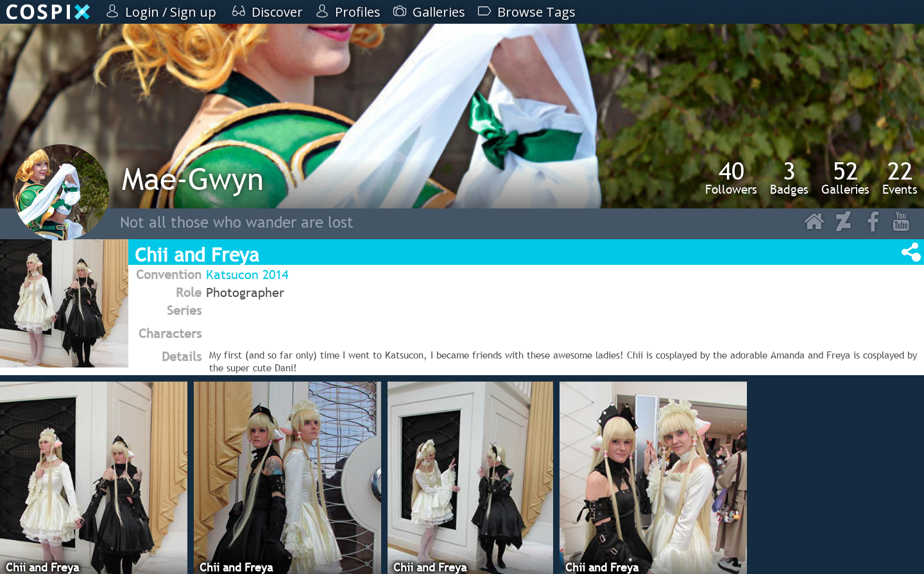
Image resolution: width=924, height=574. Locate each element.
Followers (731, 178)
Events (900, 178)
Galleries (845, 178)
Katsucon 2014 (247, 274)
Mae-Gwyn (193, 179)
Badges (789, 178)
